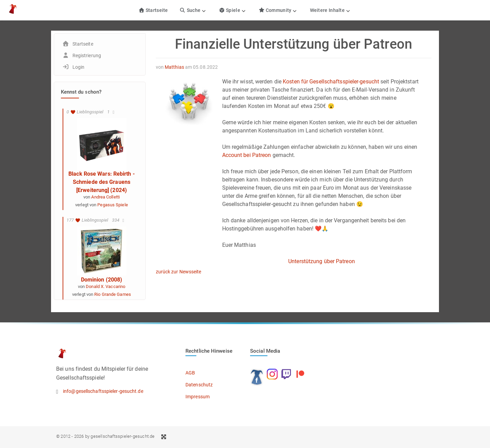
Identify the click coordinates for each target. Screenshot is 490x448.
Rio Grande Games (113, 294)
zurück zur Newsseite (179, 272)
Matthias (174, 67)
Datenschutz (199, 385)
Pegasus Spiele (112, 205)
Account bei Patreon (247, 155)
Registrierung (87, 55)
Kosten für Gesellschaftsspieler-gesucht (331, 82)
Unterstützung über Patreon (322, 261)
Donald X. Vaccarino (105, 286)
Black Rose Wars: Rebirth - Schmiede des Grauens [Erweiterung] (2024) (102, 182)
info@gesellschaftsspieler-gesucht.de (103, 391)
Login (79, 67)
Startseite (153, 10)
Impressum (198, 397)
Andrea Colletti (105, 197)
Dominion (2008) (102, 280)
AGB (190, 373)
